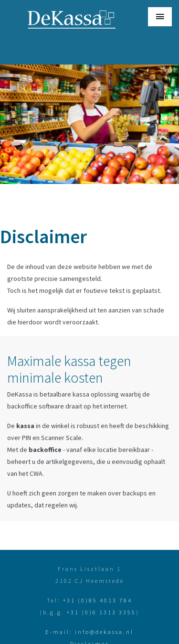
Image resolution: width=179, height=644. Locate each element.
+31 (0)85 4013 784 (98, 600)
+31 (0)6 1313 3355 (101, 612)
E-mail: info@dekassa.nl (89, 632)
